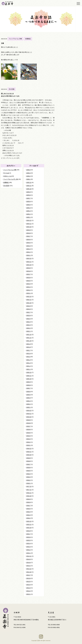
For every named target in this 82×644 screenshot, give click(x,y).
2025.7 (28, 198)
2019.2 (28, 442)
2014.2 (28, 566)
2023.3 (28, 287)
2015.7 (28, 534)
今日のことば (7, 176)
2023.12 (29, 258)
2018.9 (28, 458)
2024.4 (28, 246)
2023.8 (28, 271)
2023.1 (28, 293)
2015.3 (28, 547)
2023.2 (28, 290)
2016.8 (28, 502)
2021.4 (28, 360)
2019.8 (28, 423)
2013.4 (28, 585)
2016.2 (28, 518)
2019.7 (28, 426)
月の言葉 (12, 89)
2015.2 (28, 550)
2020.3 (28, 401)
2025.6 (28, 201)
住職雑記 (28, 39)
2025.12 (29, 182)
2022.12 (29, 296)
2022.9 (28, 306)
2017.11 (29, 490)
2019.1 (28, 445)
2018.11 (29, 452)
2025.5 (28, 205)
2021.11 (29, 338)
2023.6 (28, 278)
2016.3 (28, 515)
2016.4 (28, 512)
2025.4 (28, 208)
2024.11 (29, 224)
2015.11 (29, 524)
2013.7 (28, 575)
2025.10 (29, 189)
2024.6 (28, 239)
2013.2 (28, 591)
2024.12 (29, 220)
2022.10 (29, 303)
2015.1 (28, 553)
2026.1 (28, 179)
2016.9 (28, 499)
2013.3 (28, 588)
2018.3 (28, 477)
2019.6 (28, 429)
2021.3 (28, 363)
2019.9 (28, 420)
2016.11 (29, 493)
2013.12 (29, 569)
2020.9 (28, 382)
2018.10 (29, 455)
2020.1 (28, 407)
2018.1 (28, 483)
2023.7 (28, 274)
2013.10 (29, 572)
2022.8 (28, 309)
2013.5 (28, 581)
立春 (2, 43)
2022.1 (28, 331)
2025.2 (28, 214)
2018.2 (28, 480)
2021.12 (29, 334)
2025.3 (28, 211)
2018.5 (28, 471)
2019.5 (28, 433)
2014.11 (29, 556)
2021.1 (28, 369)
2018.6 (28, 467)
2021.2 (28, 366)
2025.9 (28, 192)
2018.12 (29, 448)
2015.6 (28, 537)
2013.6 (28, 578)
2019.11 (29, 414)
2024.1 (28, 255)
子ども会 (6, 173)
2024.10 (29, 227)
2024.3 (28, 249)
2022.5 (28, 319)
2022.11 (29, 300)
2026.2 (28, 176)
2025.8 (28, 195)
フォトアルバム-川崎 (15, 39)
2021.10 (29, 341)
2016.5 (28, 509)
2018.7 (28, 464)
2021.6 (28, 353)
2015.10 (29, 528)
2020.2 (28, 404)
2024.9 (28, 230)
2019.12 (29, 410)
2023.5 (28, 281)
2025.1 (28, 217)
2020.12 (29, 372)
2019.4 (28, 436)
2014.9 (28, 559)
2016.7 (28, 505)
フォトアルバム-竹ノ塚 (10, 179)
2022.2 (28, 328)
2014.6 (28, 562)
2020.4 (28, 398)
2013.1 (28, 594)
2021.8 (28, 347)
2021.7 (28, 350)
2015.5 (28, 540)
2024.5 (28, 243)
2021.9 (28, 344)
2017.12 (29, 486)
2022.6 (28, 315)
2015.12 (29, 521)
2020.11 (29, 376)
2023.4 (28, 284)
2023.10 (29, 265)
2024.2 (28, 252)
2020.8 (28, 385)
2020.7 (28, 388)
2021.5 (28, 357)
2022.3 (28, 325)
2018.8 (28, 461)
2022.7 (28, 312)
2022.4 (28, 322)
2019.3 (28, 439)
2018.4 (28, 474)
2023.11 (29, 262)
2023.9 (28, 268)
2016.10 (29, 496)
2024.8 (28, 233)
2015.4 (28, 543)
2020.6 (28, 391)
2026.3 (28, 173)
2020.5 (28, 395)
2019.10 (29, 417)
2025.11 (29, 186)
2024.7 (28, 236)
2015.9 (28, 531)
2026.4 (28, 170)
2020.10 (29, 379)
